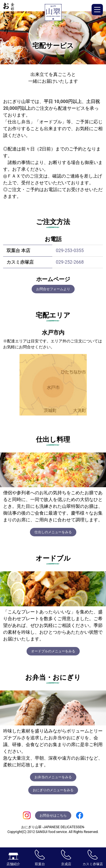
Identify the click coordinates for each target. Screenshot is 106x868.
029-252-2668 (70, 262)
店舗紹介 (13, 859)
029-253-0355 (70, 251)
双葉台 (40, 858)
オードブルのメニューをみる (53, 651)
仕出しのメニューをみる (53, 532)
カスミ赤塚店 (93, 858)
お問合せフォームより (53, 289)
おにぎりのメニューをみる (53, 790)
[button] (97, 10)
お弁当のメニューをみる (53, 777)
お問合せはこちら (53, 815)
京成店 (66, 858)
